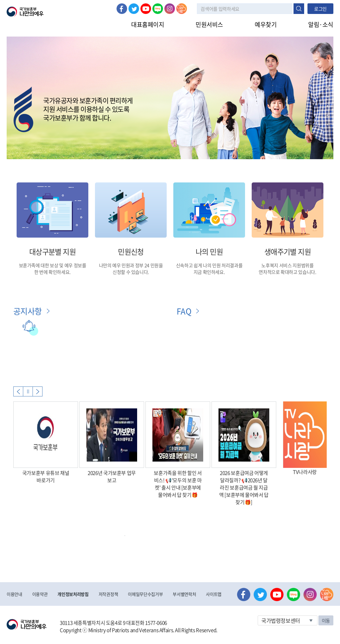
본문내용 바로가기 (0, 0)
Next (38, 391)
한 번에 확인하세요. (52, 272)
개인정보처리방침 (73, 594)
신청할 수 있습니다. (131, 272)
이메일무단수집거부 (145, 594)
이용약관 (40, 594)
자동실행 (28, 391)
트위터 (134, 9)
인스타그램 (170, 9)
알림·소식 (321, 24)
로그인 (57, 4)
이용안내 (14, 594)
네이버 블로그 (158, 9)
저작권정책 (108, 594)
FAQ (184, 311)
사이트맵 (214, 594)
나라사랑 (182, 9)
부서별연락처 (184, 594)
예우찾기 (266, 24)
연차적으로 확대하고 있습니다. (287, 272)
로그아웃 (80, 4)
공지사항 (28, 311)
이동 (326, 620)
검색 (299, 9)
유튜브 (146, 9)
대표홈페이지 (148, 24)
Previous (18, 391)
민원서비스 (209, 24)
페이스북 (122, 9)
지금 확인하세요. (209, 272)
